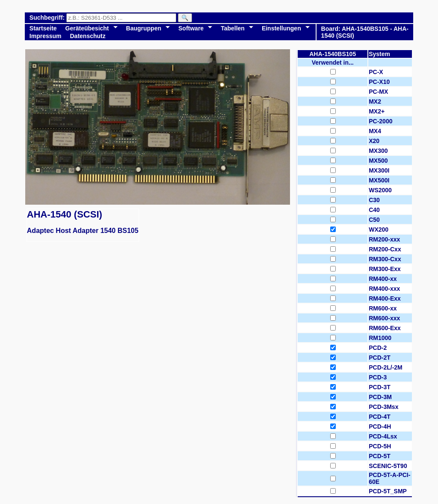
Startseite (43, 28)
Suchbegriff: (48, 18)
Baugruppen (144, 28)
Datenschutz (88, 36)
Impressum (46, 36)
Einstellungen (281, 28)
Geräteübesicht (87, 28)
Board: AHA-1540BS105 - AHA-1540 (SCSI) (365, 32)
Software (191, 28)
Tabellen (233, 28)
